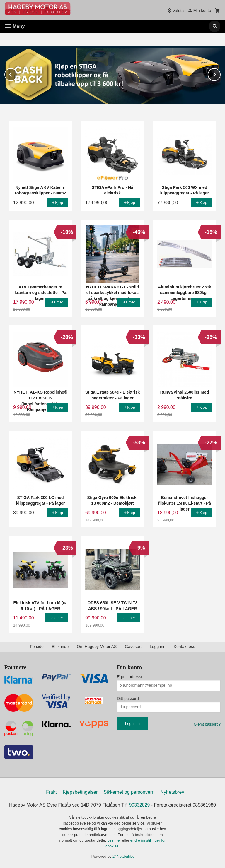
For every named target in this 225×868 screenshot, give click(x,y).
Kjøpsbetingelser (80, 792)
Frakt (51, 792)
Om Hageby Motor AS (97, 646)
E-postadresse (130, 676)
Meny (15, 26)
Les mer (115, 840)
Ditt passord (128, 698)
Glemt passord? (207, 724)
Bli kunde (60, 646)
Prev (17, 73)
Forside (37, 646)
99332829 (140, 805)
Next (220, 73)
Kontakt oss (184, 646)
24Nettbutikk (123, 856)
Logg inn (158, 646)
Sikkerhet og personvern (129, 792)
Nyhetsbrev (172, 792)
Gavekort (133, 646)
